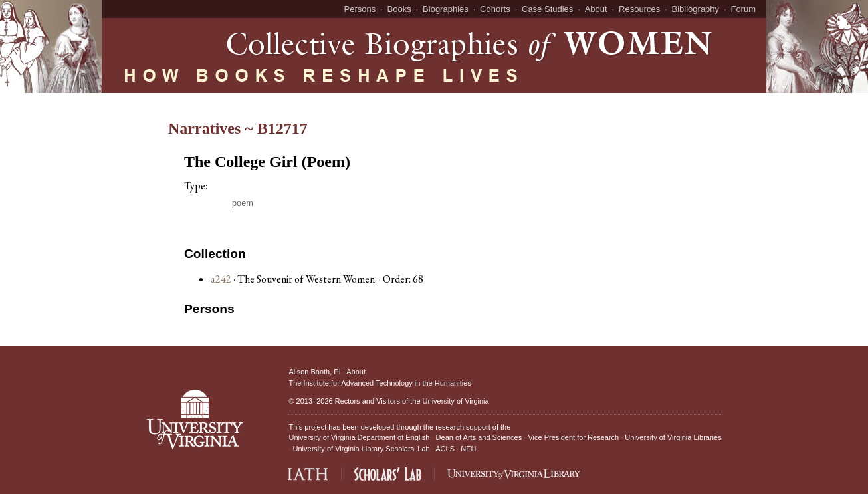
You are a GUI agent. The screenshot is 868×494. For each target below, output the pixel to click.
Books (399, 9)
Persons (360, 9)
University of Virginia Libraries (673, 437)
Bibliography (696, 9)
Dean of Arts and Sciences (479, 437)
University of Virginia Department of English (359, 437)
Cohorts (495, 9)
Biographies (446, 9)
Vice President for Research (573, 437)
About (596, 9)
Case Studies (547, 9)
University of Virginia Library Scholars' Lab (362, 449)
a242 (221, 279)
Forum (743, 9)
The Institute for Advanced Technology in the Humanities (380, 383)
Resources (639, 9)
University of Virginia (456, 401)
